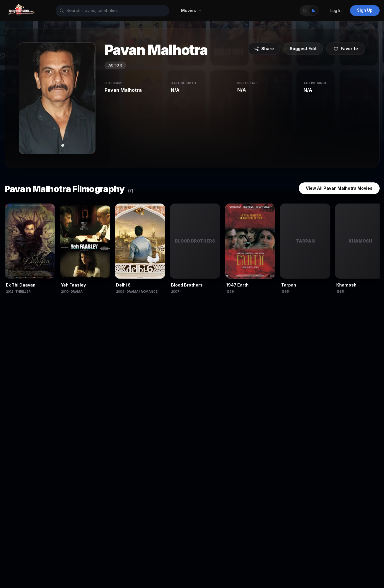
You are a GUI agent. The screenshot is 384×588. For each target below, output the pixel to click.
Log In (336, 11)
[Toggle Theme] (309, 11)
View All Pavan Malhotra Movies (339, 188)
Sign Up (365, 10)
